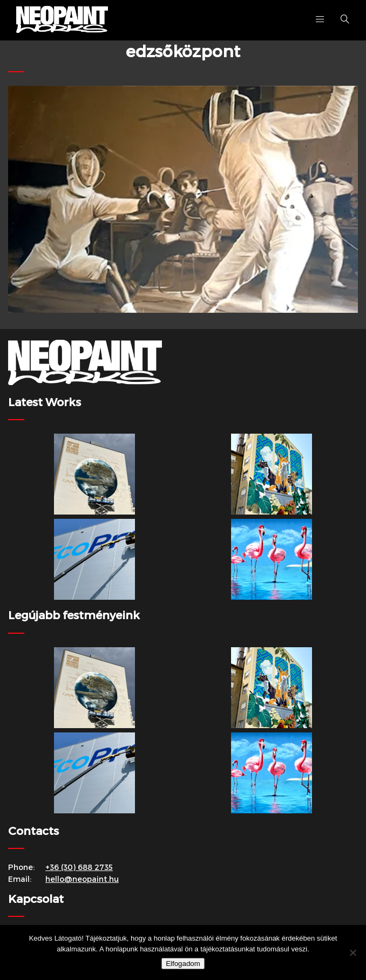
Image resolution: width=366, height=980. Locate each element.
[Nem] (353, 952)
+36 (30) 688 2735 (79, 867)
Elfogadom (183, 964)
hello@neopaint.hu (82, 879)
